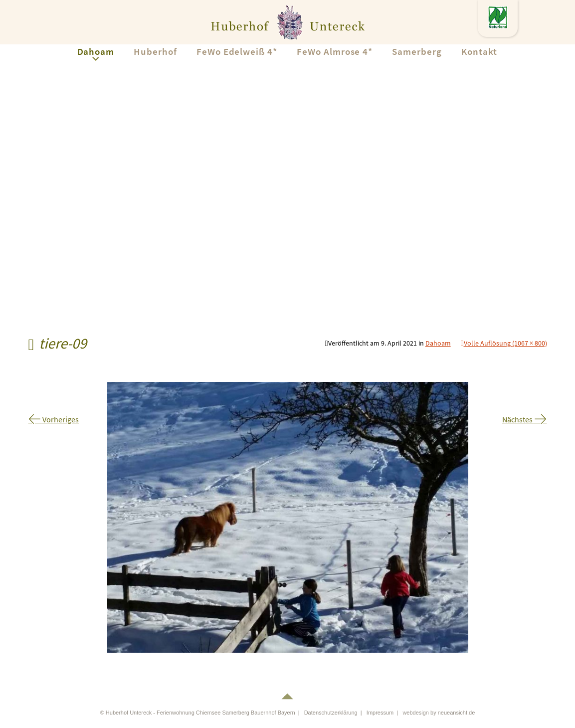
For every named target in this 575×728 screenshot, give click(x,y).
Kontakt (479, 51)
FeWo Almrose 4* (335, 51)
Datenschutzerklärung (331, 713)
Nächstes (525, 419)
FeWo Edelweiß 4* (237, 51)
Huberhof (155, 51)
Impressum (380, 713)
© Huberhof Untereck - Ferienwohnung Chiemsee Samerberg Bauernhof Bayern (198, 713)
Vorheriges (54, 419)
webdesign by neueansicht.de (439, 713)
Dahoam (96, 51)
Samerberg (417, 51)
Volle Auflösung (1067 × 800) (505, 343)
